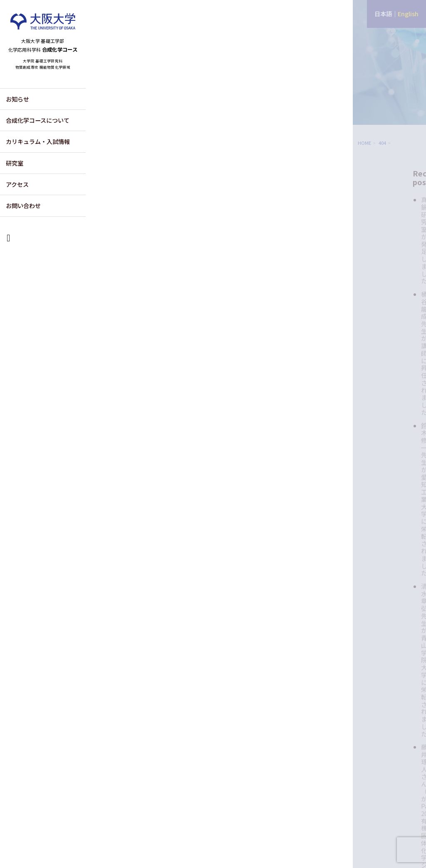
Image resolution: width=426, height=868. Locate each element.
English (408, 14)
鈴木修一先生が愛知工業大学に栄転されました (386, 239)
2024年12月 (371, 567)
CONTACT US (402, 788)
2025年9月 (369, 508)
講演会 (364, 426)
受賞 (360, 386)
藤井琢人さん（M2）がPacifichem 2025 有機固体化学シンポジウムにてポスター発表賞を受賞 (387, 303)
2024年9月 (369, 587)
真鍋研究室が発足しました (386, 195)
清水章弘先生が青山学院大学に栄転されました (386, 267)
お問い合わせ (23, 226)
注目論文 (367, 399)
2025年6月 (369, 537)
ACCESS (358, 788)
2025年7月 (369, 527)
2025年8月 (369, 517)
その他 (364, 373)
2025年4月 (369, 557)
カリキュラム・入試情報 (38, 162)
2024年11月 (371, 577)
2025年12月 (371, 478)
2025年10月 (371, 498)
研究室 (15, 184)
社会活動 (367, 413)
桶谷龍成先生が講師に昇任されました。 (386, 215)
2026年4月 (369, 468)
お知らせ (17, 120)
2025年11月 (371, 488)
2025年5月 (369, 547)
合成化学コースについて (38, 141)
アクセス (17, 205)
